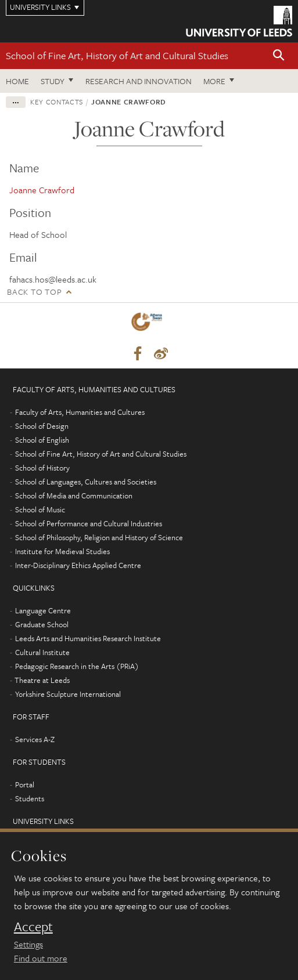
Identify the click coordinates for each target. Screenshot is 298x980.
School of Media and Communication (74, 496)
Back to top (34, 292)
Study (53, 81)
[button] (279, 56)
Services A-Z (35, 739)
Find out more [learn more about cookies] (41, 958)
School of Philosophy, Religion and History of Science (99, 537)
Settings (28, 944)
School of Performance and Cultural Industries (89, 523)
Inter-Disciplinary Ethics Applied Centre (78, 565)
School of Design (42, 426)
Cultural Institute (42, 652)
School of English (42, 440)
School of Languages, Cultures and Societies (86, 482)
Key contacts (57, 102)
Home (17, 81)
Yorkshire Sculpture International (68, 694)
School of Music (40, 509)
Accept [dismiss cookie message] (33, 927)
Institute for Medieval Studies (62, 551)
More (214, 81)
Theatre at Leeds (42, 680)
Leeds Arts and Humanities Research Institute (88, 638)
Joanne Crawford (42, 190)
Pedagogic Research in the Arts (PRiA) (77, 666)
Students (30, 798)
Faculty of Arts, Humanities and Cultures (80, 412)
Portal (25, 784)
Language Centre (43, 610)
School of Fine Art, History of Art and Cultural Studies (117, 55)
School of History (42, 468)
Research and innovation (139, 81)
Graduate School (42, 624)
